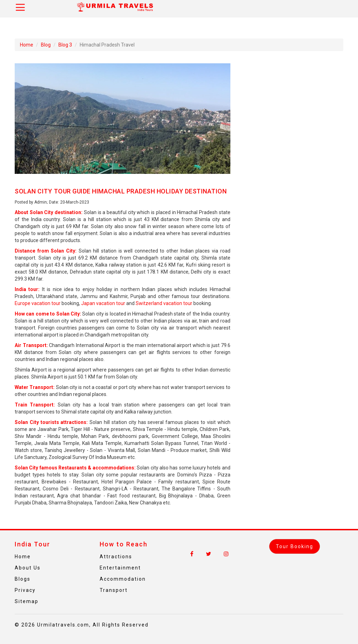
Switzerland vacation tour (164, 303)
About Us (28, 568)
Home (27, 45)
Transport (114, 590)
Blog (46, 45)
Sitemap (27, 601)
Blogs (23, 579)
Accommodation (123, 579)
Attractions (116, 557)
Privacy (25, 590)
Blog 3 (65, 45)
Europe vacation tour (38, 303)
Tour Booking (295, 546)
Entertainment (120, 568)
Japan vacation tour (103, 303)
